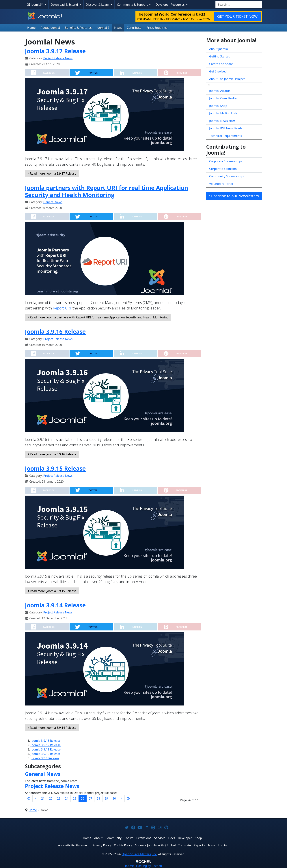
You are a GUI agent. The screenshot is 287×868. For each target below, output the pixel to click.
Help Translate (181, 845)
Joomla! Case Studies (223, 98)
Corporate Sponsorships (226, 161)
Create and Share (221, 64)
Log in (223, 845)
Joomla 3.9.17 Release (55, 51)
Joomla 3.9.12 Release (46, 745)
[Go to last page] (128, 798)
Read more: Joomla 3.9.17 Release (52, 173)
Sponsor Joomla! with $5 (152, 845)
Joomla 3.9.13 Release (46, 741)
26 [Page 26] (83, 798)
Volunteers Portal (221, 184)
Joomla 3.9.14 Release (55, 605)
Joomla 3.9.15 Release (55, 468)
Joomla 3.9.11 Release (46, 749)
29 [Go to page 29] (106, 798)
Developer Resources (170, 5)
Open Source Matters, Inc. (140, 854)
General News (53, 202)
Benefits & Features (78, 28)
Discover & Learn (98, 5)
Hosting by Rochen (143, 866)
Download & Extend (65, 5)
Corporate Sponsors (223, 169)
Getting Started (220, 56)
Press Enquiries (157, 28)
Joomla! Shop (218, 106)
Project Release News (58, 58)
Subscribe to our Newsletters (234, 196)
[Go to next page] (121, 798)
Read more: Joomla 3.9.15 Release (52, 591)
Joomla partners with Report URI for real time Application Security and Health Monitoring (106, 191)
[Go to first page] (29, 798)
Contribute (134, 28)
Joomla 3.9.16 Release (55, 332)
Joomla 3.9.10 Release (46, 754)
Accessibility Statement (74, 845)
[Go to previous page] (36, 798)
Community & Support (133, 5)
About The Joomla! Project (227, 79)
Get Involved (218, 71)
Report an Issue (205, 845)
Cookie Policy (123, 845)
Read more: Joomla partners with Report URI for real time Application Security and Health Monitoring (98, 317)
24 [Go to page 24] (67, 798)
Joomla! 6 (103, 28)
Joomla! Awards (220, 91)
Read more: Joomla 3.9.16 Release (52, 454)
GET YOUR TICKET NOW (237, 16)
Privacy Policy (102, 845)
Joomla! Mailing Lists (223, 113)
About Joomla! (50, 28)
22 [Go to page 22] (51, 798)
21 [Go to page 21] (43, 798)
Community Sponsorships (227, 176)
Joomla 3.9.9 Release (45, 758)
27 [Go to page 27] (90, 798)
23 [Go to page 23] (59, 798)
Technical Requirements (226, 136)
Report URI (62, 308)
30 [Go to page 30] (114, 798)
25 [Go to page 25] (74, 798)
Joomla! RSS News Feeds (226, 128)
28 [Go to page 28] (98, 798)
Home (31, 28)
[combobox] (239, 5)
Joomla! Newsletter (222, 121)
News (118, 28)
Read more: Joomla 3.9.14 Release (52, 728)
